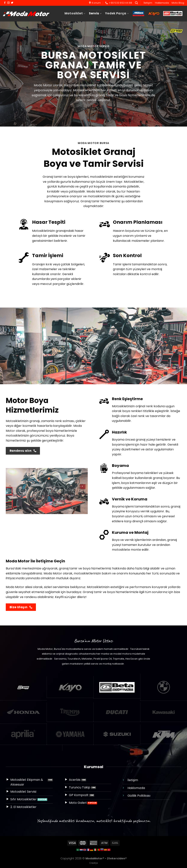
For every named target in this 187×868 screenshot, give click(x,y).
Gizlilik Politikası (139, 796)
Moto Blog (178, 3)
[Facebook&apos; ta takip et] (5, 3)
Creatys (94, 863)
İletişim (148, 3)
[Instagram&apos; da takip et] (8, 3)
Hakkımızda (162, 3)
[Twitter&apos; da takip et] (12, 3)
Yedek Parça (117, 13)
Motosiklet (75, 13)
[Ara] (136, 3)
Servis (95, 13)
